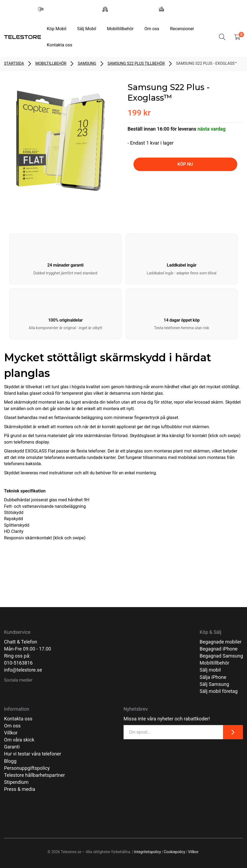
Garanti (12, 747)
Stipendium (16, 782)
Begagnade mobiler (220, 642)
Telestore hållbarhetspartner (35, 775)
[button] (65, 259)
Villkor (11, 733)
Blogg (10, 761)
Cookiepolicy (174, 852)
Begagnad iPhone (219, 649)
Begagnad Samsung (221, 656)
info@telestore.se (23, 670)
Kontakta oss (59, 45)
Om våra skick (19, 740)
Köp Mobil (56, 29)
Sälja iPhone (213, 677)
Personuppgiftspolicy (27, 768)
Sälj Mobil (87, 29)
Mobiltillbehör (120, 29)
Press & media (20, 789)
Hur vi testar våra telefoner (33, 754)
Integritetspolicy (147, 852)
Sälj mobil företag (219, 691)
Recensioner (182, 29)
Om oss (152, 29)
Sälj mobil (210, 670)
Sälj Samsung (214, 684)
